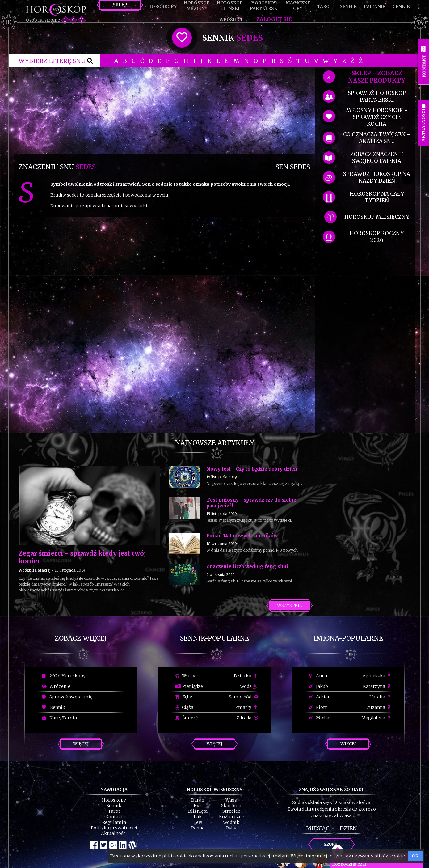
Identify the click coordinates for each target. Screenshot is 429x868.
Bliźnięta (198, 811)
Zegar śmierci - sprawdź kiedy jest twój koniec (82, 557)
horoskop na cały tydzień (377, 197)
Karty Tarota (59, 718)
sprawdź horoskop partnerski (377, 96)
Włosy (185, 676)
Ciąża (184, 707)
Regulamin (114, 822)
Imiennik (375, 6)
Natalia (381, 697)
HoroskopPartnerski (264, 6)
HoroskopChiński (230, 6)
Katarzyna (377, 686)
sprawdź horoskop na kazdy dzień (377, 177)
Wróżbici (231, 19)
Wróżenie (56, 686)
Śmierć (187, 718)
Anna (318, 676)
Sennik (348, 6)
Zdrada (247, 718)
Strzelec (231, 811)
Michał (320, 718)
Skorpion (231, 806)
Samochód (244, 697)
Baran (198, 800)
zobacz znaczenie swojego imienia (377, 158)
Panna (198, 828)
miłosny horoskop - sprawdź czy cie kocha (377, 117)
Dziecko (246, 676)
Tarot (325, 6)
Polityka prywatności (114, 828)
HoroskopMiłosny (197, 6)
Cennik (401, 6)
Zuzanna (379, 707)
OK (415, 856)
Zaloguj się (274, 19)
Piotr (318, 707)
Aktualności (114, 833)
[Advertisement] (164, 111)
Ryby (231, 828)
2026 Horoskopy (64, 676)
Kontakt (114, 817)
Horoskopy (162, 6)
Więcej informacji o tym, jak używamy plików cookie (348, 856)
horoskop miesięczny (377, 217)
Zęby (184, 697)
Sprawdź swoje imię (67, 697)
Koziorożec (231, 817)
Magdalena (377, 718)
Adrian (320, 697)
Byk (198, 806)
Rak (198, 817)
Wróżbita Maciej (35, 570)
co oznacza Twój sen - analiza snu (377, 138)
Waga (231, 800)
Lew (198, 822)
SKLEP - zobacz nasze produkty (377, 77)
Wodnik (231, 822)
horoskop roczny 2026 (377, 237)
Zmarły (247, 707)
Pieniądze (189, 686)
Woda (248, 686)
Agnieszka (377, 676)
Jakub (319, 686)
